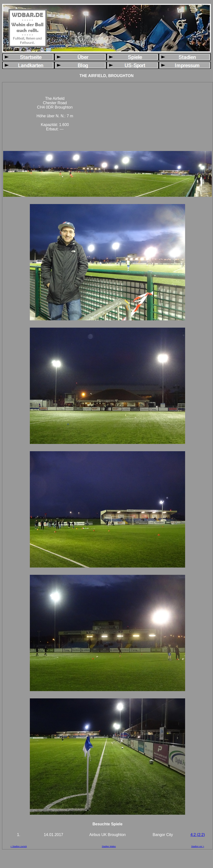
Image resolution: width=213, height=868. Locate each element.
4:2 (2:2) (198, 835)
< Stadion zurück (19, 846)
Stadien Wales (109, 846)
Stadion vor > (198, 846)
